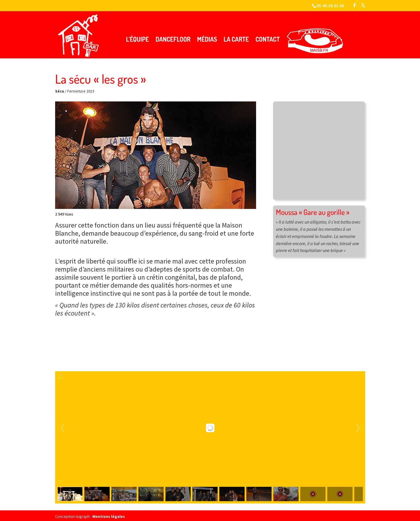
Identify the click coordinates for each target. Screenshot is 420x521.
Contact (268, 36)
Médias (207, 36)
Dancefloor (173, 36)
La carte (236, 36)
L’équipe (138, 36)
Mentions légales (109, 514)
